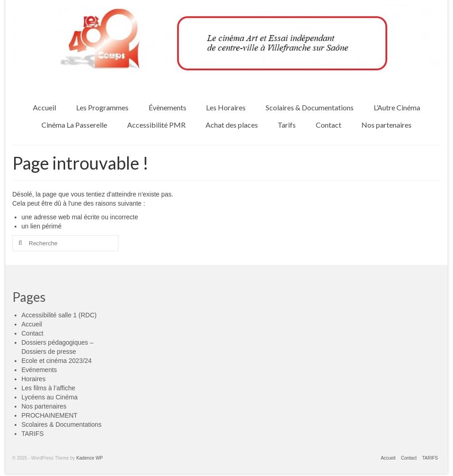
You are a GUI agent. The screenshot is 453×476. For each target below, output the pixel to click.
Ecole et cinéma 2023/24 (57, 361)
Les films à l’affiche (48, 388)
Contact (32, 333)
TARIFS (33, 434)
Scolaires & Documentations (62, 424)
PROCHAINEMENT (49, 415)
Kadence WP (89, 458)
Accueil (32, 324)
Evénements (39, 370)
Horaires (33, 379)
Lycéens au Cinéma (49, 397)
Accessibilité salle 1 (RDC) (59, 315)
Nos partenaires (44, 406)
